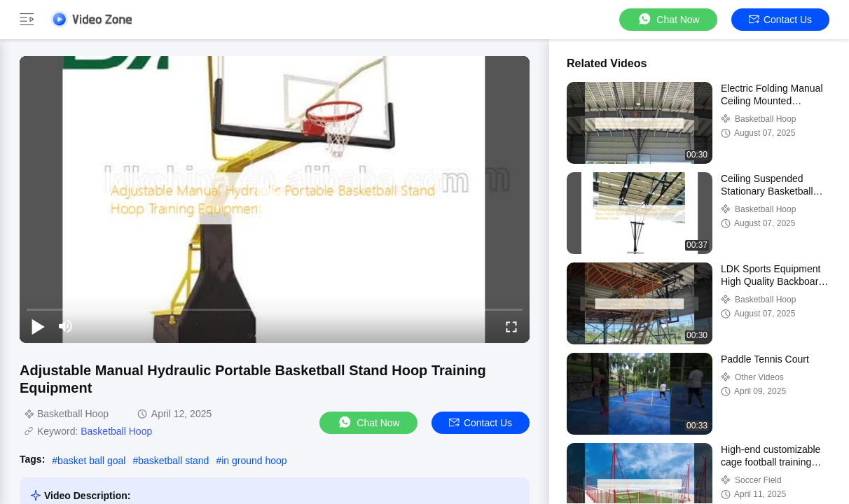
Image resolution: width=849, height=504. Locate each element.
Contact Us (780, 20)
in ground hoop (254, 461)
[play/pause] (38, 326)
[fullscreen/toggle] (511, 326)
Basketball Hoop (116, 431)
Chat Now (668, 19)
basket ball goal (91, 461)
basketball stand (173, 461)
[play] (275, 199)
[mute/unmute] (66, 326)
